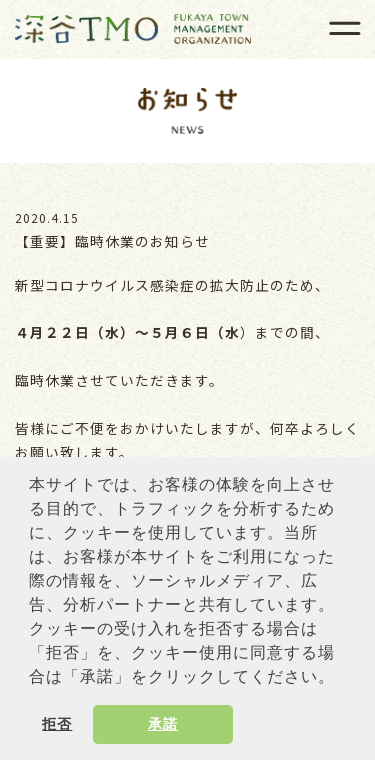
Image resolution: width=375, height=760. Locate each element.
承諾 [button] (163, 724)
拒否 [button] (57, 724)
